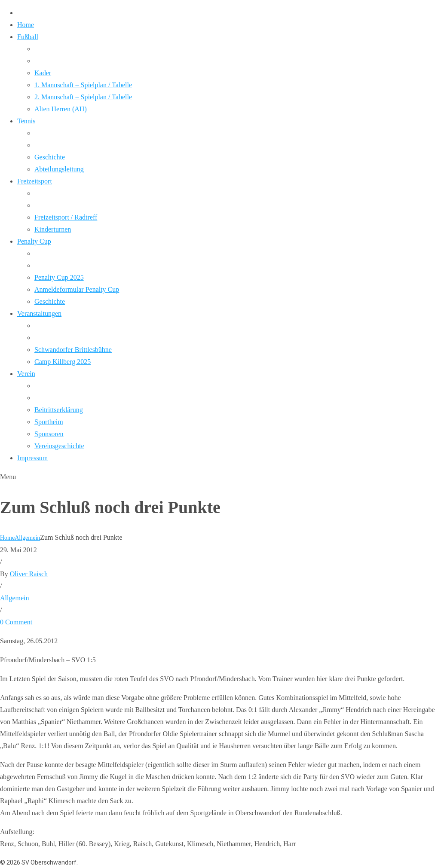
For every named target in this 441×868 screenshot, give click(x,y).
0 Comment (16, 622)
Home (7, 538)
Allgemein (27, 538)
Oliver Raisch (29, 574)
